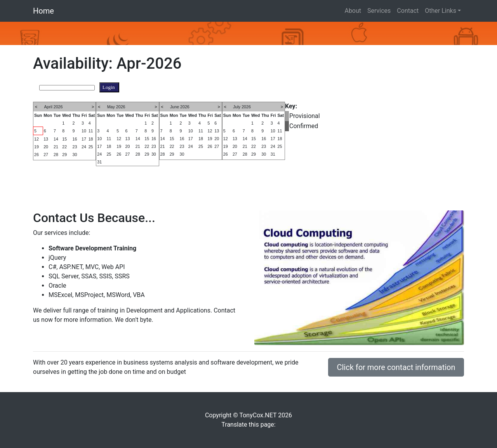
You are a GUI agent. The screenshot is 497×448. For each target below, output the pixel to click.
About (353, 11)
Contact (408, 11)
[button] (37, 33)
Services (379, 11)
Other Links (441, 11)
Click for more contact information (396, 367)
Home (43, 11)
